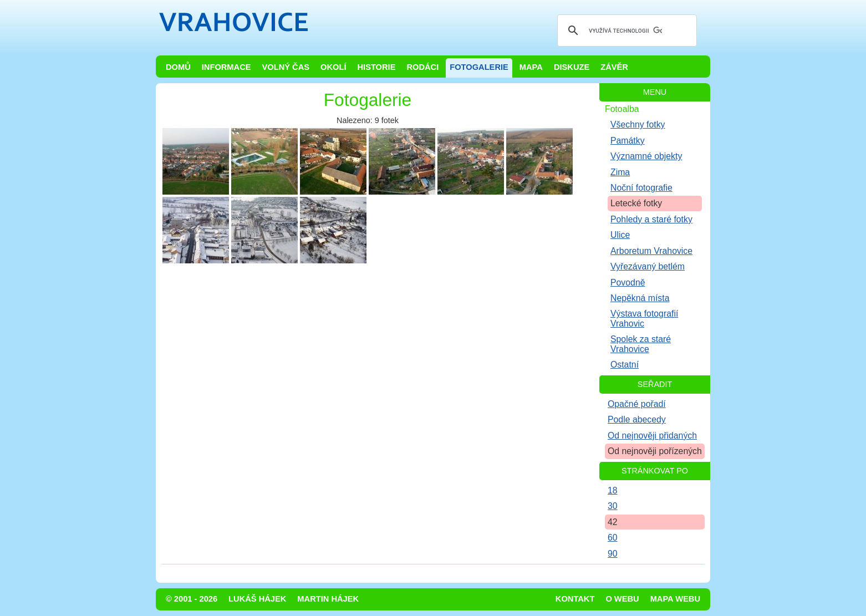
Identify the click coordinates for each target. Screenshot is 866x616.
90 (613, 554)
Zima (620, 172)
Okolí (333, 67)
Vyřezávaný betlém (648, 266)
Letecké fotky (636, 203)
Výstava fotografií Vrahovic (644, 318)
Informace (226, 67)
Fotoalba (622, 109)
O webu (622, 599)
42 (613, 522)
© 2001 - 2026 (192, 599)
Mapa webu (675, 599)
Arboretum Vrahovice (651, 251)
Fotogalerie (479, 67)
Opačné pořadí (637, 404)
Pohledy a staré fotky (651, 219)
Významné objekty (646, 156)
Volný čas (286, 67)
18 (613, 490)
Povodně (628, 282)
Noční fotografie (641, 188)
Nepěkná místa (640, 298)
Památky (628, 141)
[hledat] (625, 30)
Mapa (531, 67)
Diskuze (572, 67)
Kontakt (575, 599)
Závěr (614, 67)
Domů (178, 67)
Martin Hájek (328, 599)
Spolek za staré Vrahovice (641, 344)
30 (613, 506)
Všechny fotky (638, 124)
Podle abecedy (637, 419)
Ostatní (625, 365)
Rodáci (422, 67)
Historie (376, 67)
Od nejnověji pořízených (655, 451)
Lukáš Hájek (257, 599)
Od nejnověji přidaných (652, 436)
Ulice (620, 235)
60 (613, 538)
